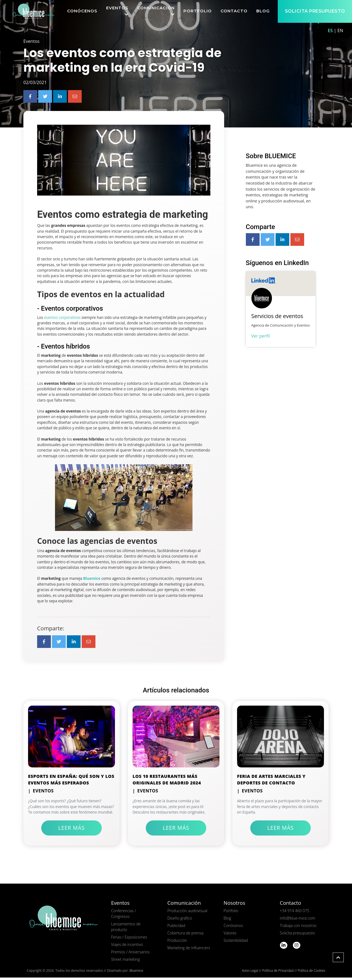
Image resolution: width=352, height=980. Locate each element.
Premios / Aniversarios (130, 954)
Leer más (71, 830)
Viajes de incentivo (127, 947)
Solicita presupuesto (298, 935)
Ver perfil (261, 338)
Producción (177, 943)
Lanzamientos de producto (126, 929)
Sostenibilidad (236, 943)
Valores (230, 935)
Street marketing (126, 962)
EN (340, 30)
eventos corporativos (62, 320)
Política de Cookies (311, 973)
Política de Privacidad (278, 973)
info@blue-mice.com (298, 921)
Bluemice (136, 973)
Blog (227, 921)
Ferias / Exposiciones (129, 939)
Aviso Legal (250, 973)
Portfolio (231, 913)
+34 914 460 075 (295, 913)
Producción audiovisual (187, 913)
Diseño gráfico (180, 921)
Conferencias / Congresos (124, 916)
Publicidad (176, 928)
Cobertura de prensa (185, 935)
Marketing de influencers (189, 950)
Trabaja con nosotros (298, 928)
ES (330, 30)
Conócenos (233, 928)
